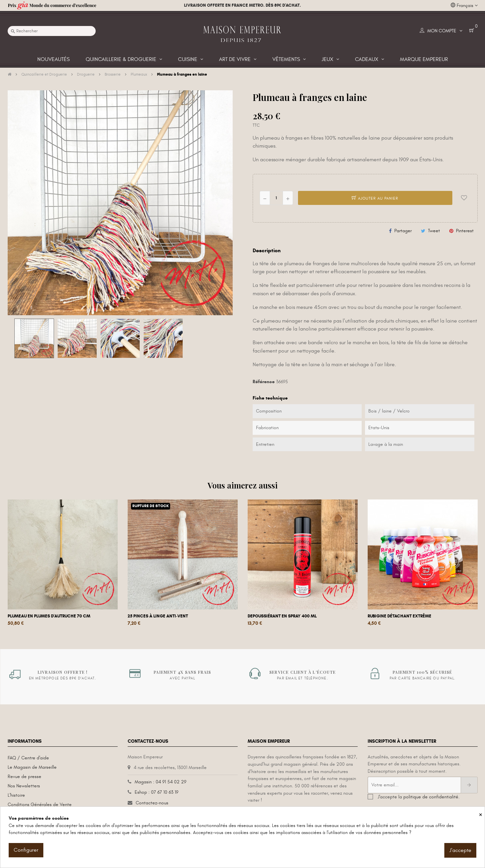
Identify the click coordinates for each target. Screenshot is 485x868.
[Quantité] (276, 198)
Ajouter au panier (375, 198)
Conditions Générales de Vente (40, 805)
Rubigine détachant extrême (399, 616)
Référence (264, 382)
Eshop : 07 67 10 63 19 (156, 792)
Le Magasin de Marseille (32, 767)
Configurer (26, 850)
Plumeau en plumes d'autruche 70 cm (49, 616)
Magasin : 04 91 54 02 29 (160, 782)
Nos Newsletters (24, 786)
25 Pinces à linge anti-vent (158, 616)
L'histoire (16, 795)
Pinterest (465, 231)
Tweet (434, 231)
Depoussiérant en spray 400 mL (282, 616)
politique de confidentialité (431, 797)
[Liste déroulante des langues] (464, 6)
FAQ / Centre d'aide (28, 758)
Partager (403, 231)
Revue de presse (24, 777)
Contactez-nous (152, 803)
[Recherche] (52, 31)
